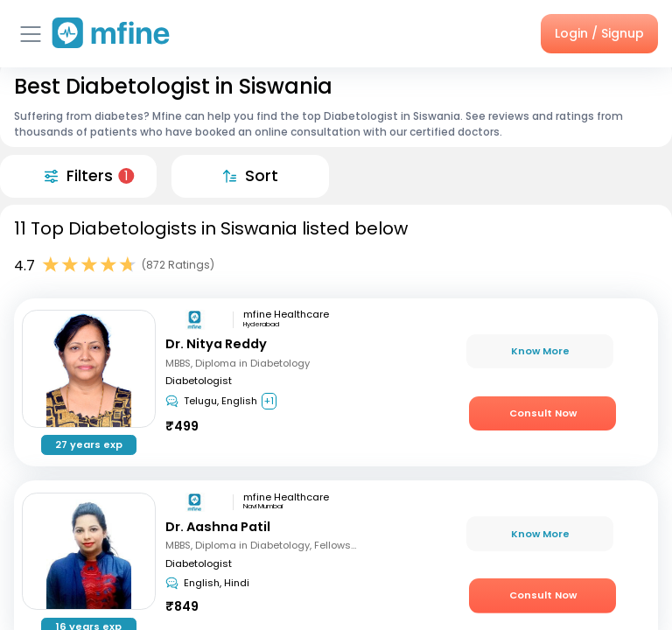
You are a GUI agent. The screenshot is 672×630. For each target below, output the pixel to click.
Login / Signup (599, 33)
